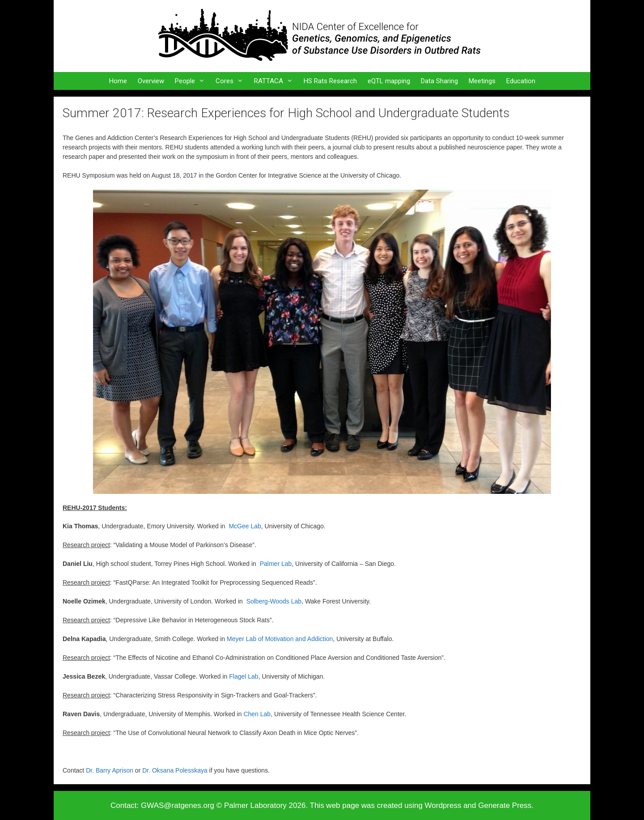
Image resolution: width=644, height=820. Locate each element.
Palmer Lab (276, 564)
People (193, 81)
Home (118, 81)
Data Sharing (439, 81)
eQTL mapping (389, 81)
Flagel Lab (244, 676)
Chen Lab (257, 714)
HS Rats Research (330, 81)
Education (521, 81)
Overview (151, 81)
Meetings (482, 81)
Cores (232, 81)
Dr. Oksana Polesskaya (175, 770)
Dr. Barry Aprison (110, 770)
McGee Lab (245, 526)
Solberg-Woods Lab (274, 601)
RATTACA (276, 81)
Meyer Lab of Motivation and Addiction (280, 639)
